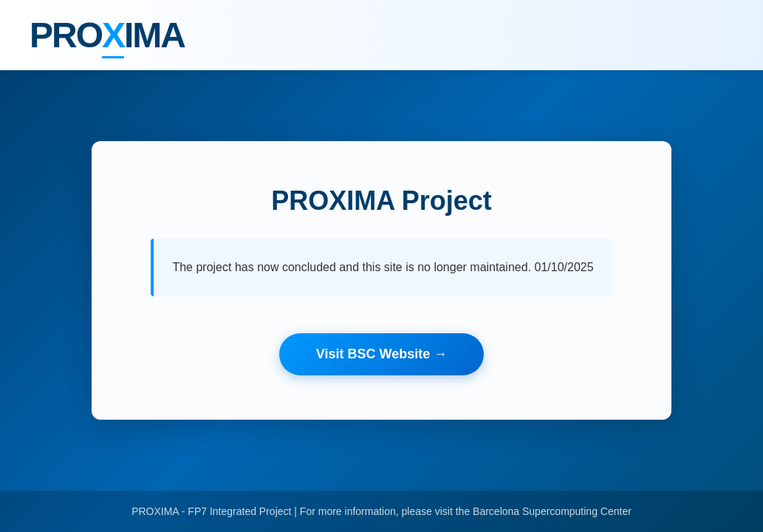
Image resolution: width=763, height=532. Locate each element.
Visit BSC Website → (381, 354)
